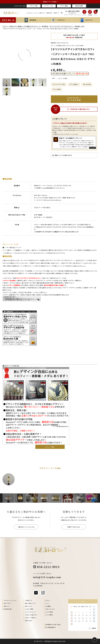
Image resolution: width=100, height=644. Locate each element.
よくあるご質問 (29, 609)
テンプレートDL (49, 6)
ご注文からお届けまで (31, 615)
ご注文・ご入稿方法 (30, 618)
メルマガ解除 (49, 615)
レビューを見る (63, 78)
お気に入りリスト (50, 609)
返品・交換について (30, 603)
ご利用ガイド (56, 13)
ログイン (48, 600)
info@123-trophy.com (47, 577)
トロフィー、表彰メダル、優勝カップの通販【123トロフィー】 (21, 26)
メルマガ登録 (49, 612)
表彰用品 (45, 26)
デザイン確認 (64, 6)
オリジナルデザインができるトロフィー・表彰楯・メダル (67, 26)
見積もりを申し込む (74, 527)
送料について (29, 606)
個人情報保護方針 (51, 627)
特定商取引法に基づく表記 (53, 625)
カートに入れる (74, 99)
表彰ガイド (42, 13)
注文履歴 (48, 606)
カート (47, 603)
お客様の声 (49, 13)
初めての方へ (8, 603)
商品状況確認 (79, 6)
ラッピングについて (30, 612)
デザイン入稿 (33, 6)
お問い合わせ (29, 621)
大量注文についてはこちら (26, 527)
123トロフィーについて (33, 13)
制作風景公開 (8, 609)
